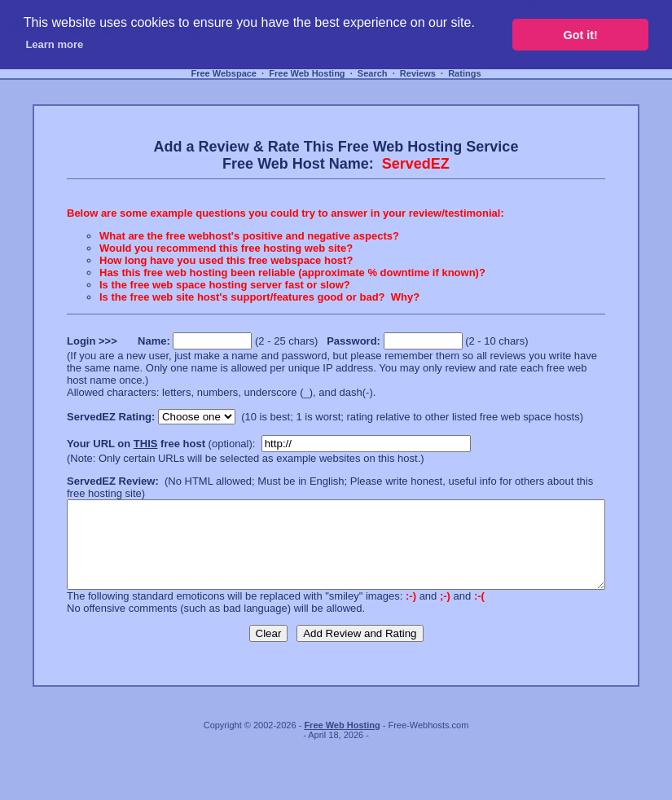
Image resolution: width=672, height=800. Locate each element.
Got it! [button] (581, 35)
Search (373, 73)
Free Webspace (224, 73)
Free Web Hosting (307, 73)
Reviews (418, 73)
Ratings (464, 73)
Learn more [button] (54, 44)
